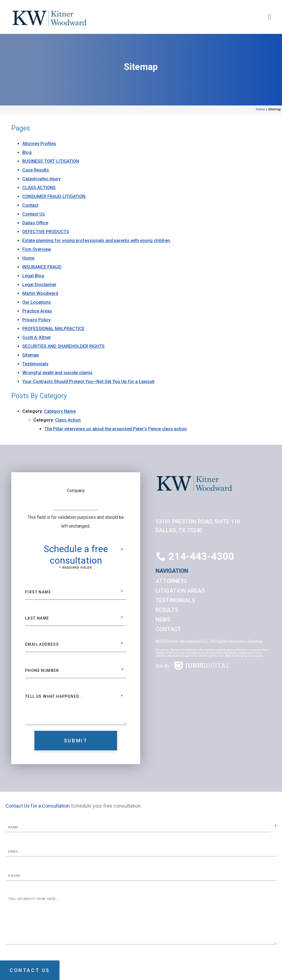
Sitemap (31, 355)
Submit (76, 741)
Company (76, 491)
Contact (30, 205)
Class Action (68, 420)
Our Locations (37, 302)
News (163, 620)
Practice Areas (37, 311)
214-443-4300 (201, 556)
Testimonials (35, 364)
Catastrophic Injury (41, 179)
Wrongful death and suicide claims (57, 373)
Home (260, 109)
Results (167, 610)
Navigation (172, 571)
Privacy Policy (36, 320)
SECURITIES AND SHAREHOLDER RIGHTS (63, 346)
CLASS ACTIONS (39, 188)
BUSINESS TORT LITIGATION (51, 161)
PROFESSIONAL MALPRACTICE (53, 329)
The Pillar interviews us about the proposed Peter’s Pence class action (116, 429)
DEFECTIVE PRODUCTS (46, 232)
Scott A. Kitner (37, 337)
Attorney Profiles (39, 144)
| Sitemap (254, 641)
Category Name (60, 411)
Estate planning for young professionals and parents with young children (97, 241)
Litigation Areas (180, 591)
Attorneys (171, 581)
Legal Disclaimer (39, 285)
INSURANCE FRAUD (42, 267)
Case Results (36, 170)
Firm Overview (37, 249)
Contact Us (34, 214)
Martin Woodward (40, 293)
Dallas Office (35, 223)
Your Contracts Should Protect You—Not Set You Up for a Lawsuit (88, 382)
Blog (27, 152)
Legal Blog (33, 276)
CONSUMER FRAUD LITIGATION (54, 196)
